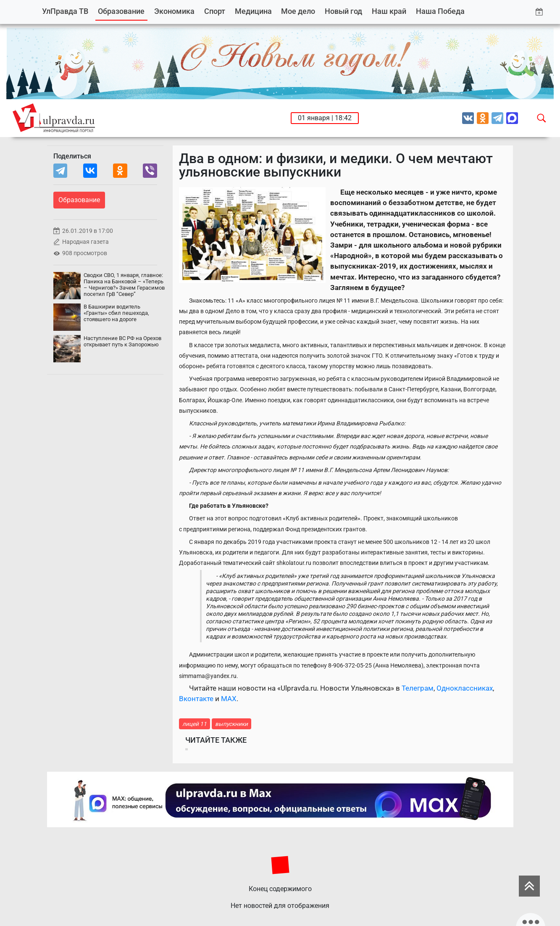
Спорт (215, 11)
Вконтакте (196, 699)
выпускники (231, 724)
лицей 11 (195, 724)
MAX (229, 699)
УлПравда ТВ (65, 11)
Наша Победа (440, 11)
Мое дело (298, 11)
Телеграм (418, 688)
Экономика (174, 11)
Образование (121, 11)
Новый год (343, 11)
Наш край (389, 11)
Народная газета (85, 242)
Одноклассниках (465, 688)
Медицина (253, 11)
